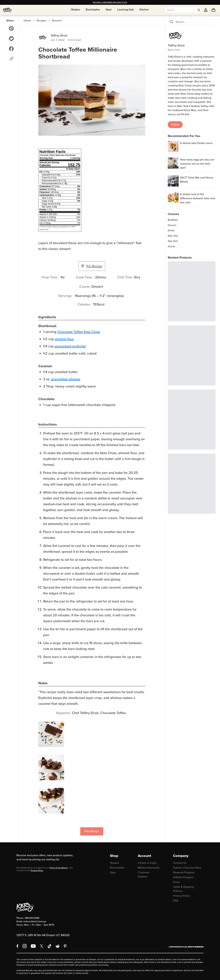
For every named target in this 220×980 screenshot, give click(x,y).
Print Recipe (92, 831)
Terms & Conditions (59, 868)
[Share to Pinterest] (11, 28)
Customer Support (144, 874)
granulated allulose (66, 379)
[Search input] (181, 10)
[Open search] (199, 10)
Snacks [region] (172, 247)
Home (27, 20)
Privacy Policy (37, 870)
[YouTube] (33, 946)
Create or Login (147, 863)
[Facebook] (17, 946)
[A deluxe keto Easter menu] (173, 147)
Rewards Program (184, 872)
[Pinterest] (65, 946)
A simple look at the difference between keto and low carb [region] (197, 198)
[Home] (8, 10)
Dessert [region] (172, 225)
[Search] (171, 22)
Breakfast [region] (173, 220)
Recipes (42, 20)
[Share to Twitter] (11, 39)
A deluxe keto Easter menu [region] (196, 143)
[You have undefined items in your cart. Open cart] (213, 10)
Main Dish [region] (173, 236)
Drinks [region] (171, 231)
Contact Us (180, 863)
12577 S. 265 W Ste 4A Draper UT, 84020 (43, 935)
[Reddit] (58, 946)
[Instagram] (25, 946)
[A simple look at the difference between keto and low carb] (173, 198)
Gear (113, 872)
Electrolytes (117, 868)
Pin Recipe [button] (92, 266)
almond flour (64, 339)
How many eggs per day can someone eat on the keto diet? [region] (197, 164)
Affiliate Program (183, 877)
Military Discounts (149, 868)
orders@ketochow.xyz (35, 921)
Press (176, 882)
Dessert (57, 20)
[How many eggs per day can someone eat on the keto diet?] (173, 163)
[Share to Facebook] (11, 49)
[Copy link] (12, 58)
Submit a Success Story (187, 868)
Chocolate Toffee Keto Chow (79, 332)
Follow (175, 125)
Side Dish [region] (173, 241)
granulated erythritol (70, 346)
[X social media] (42, 946)
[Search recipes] (194, 22)
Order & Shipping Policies (183, 889)
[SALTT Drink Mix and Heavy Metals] (173, 181)
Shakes (114, 863)
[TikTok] (49, 946)
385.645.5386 (32, 918)
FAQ (176, 901)
